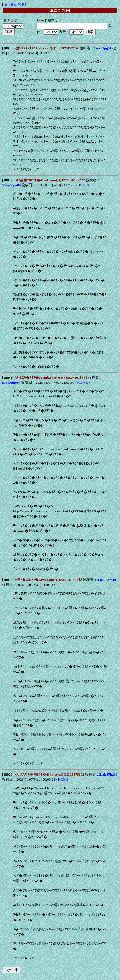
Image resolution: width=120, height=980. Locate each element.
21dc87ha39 (108, 774)
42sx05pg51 (103, 48)
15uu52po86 (11, 185)
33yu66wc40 (107, 580)
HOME (83, 185)
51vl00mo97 (11, 382)
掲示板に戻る (14, 5)
